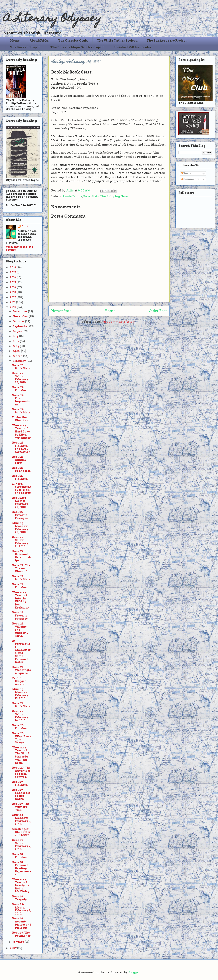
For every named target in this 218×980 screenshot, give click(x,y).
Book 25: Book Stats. (22, 367)
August (18, 331)
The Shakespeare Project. (167, 41)
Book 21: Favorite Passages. (20, 616)
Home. (15, 41)
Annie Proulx (72, 196)
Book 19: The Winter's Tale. (21, 807)
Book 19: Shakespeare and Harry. (21, 794)
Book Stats (91, 196)
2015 (13, 282)
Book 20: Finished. (20, 727)
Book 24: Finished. (20, 389)
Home (110, 311)
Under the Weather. (20, 419)
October (19, 321)
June (16, 341)
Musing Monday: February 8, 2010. (22, 819)
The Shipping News (114, 196)
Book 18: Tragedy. (20, 898)
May (16, 346)
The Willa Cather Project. (117, 41)
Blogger (134, 972)
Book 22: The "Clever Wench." (21, 568)
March (18, 356)
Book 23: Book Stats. (22, 469)
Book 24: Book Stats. (22, 411)
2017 (13, 272)
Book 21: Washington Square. (22, 670)
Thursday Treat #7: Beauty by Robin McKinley (21, 885)
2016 (13, 277)
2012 (13, 297)
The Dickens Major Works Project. (77, 47)
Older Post (158, 311)
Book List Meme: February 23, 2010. (20, 502)
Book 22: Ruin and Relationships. (22, 556)
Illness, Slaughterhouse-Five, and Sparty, (22, 488)
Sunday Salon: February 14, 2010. (20, 716)
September (21, 326)
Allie (70, 190)
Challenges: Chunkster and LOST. (21, 832)
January (19, 942)
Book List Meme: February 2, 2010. (22, 909)
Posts (186, 173)
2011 (13, 302)
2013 (13, 292)
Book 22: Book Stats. (22, 578)
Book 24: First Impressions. (21, 400)
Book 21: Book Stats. (22, 705)
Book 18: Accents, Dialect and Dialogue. (22, 923)
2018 (13, 268)
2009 (13, 948)
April (17, 351)
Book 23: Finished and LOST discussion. (22, 447)
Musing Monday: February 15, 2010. (20, 694)
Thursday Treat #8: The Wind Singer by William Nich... (21, 755)
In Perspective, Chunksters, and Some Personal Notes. (21, 652)
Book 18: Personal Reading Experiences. (22, 868)
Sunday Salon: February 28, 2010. (20, 378)
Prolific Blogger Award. (19, 681)
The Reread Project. (26, 47)
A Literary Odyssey (52, 19)
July (16, 336)
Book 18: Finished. (20, 856)
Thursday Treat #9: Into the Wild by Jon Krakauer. (21, 600)
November (21, 316)
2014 (13, 287)
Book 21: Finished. (20, 586)
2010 (13, 307)
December (20, 311)
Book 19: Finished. (20, 783)
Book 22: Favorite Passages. (20, 515)
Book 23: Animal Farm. (19, 460)
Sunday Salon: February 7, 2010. (22, 845)
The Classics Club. (73, 41)
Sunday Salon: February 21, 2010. (20, 542)
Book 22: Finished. (20, 477)
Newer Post (61, 311)
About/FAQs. (39, 41)
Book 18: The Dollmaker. (22, 934)
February (20, 361)
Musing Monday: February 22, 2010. (20, 528)
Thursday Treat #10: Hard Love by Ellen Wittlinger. (22, 431)
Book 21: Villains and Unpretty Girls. (20, 630)
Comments (190, 179)
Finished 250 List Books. (133, 47)
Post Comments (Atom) (119, 322)
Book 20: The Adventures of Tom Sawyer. (21, 772)
